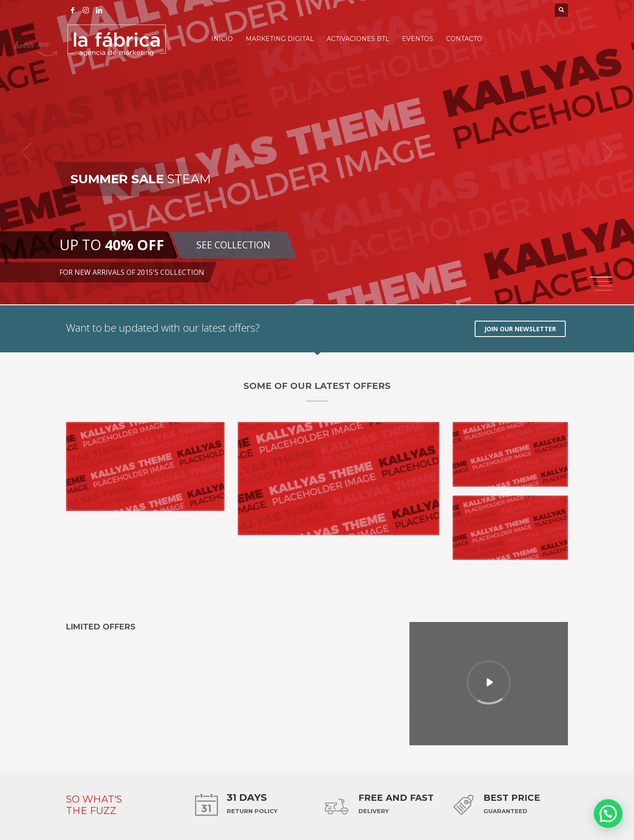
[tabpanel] (317, 152)
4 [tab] (603, 290)
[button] (612, 824)
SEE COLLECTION (233, 245)
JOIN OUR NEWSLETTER (520, 329)
